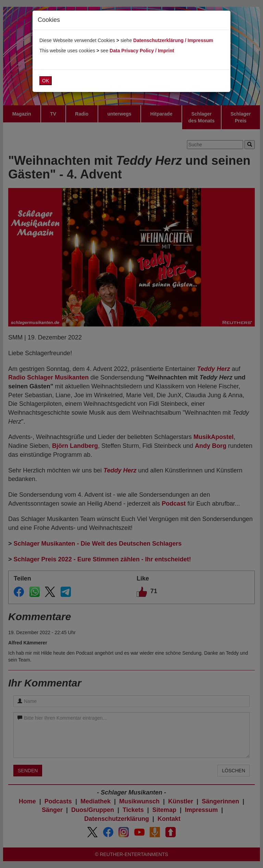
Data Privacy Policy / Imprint (142, 51)
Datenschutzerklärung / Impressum (173, 40)
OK (46, 81)
